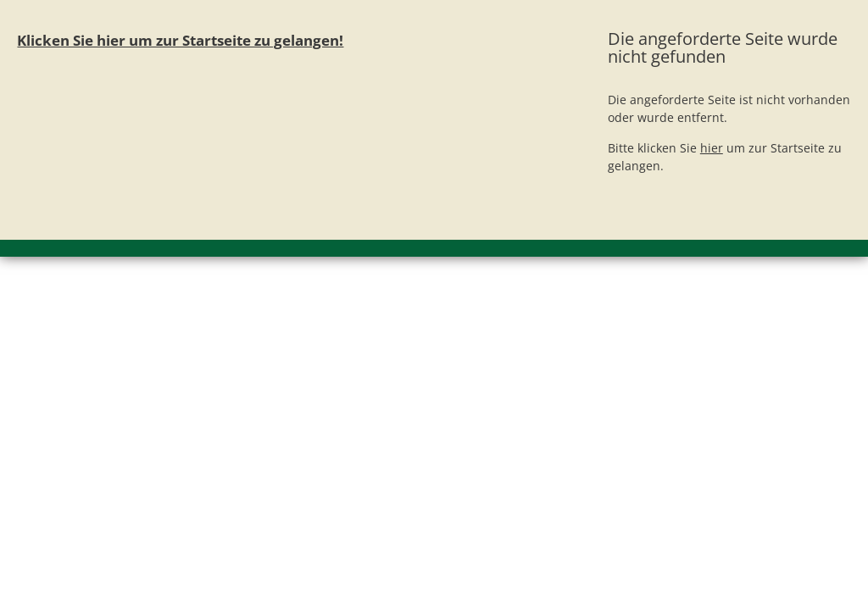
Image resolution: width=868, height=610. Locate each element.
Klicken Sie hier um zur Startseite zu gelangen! (180, 40)
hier (712, 148)
